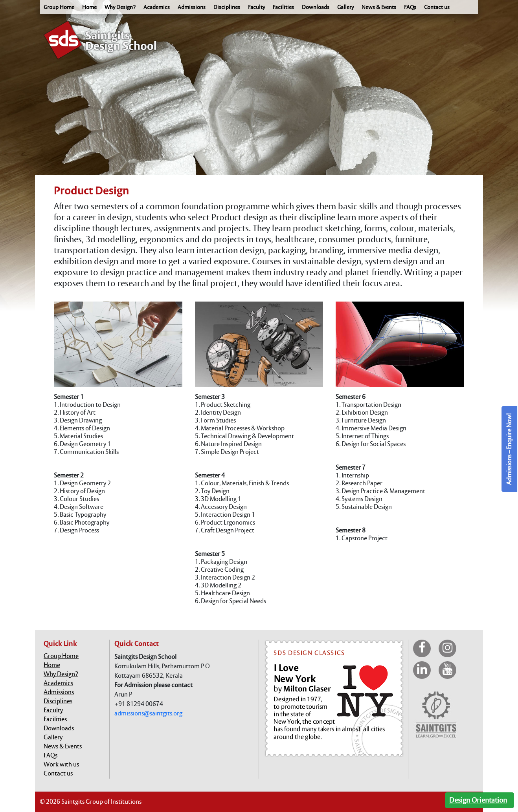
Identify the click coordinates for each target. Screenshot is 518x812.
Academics (157, 7)
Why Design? (120, 7)
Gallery (345, 7)
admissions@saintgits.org (148, 713)
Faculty (256, 7)
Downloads (316, 7)
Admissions (192, 7)
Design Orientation (478, 800)
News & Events (379, 7)
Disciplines (227, 7)
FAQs (410, 7)
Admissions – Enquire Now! (509, 449)
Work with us (61, 764)
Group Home (59, 7)
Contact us (437, 7)
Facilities (283, 7)
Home (89, 7)
